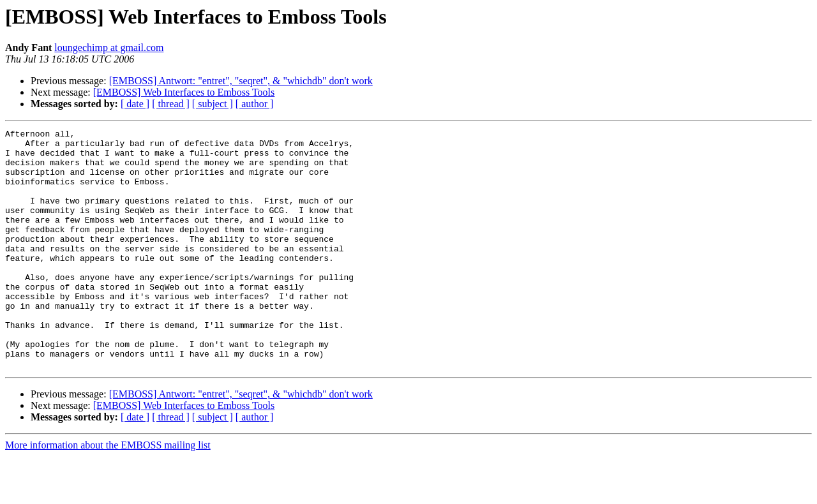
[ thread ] (171, 104)
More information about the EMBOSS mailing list (108, 493)
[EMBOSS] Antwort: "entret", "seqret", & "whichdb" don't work (241, 81)
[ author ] (255, 104)
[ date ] (135, 104)
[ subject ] (213, 104)
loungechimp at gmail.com (109, 48)
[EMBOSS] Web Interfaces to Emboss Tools (184, 92)
